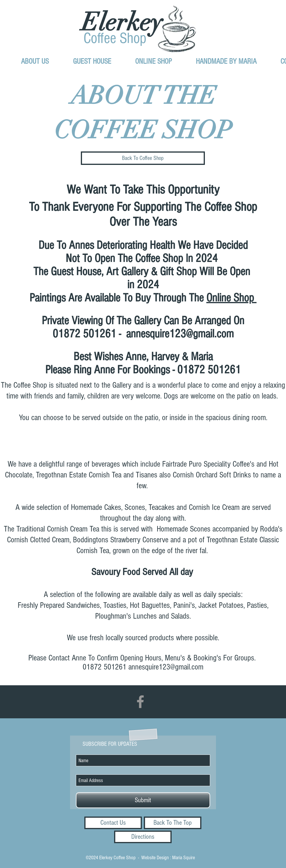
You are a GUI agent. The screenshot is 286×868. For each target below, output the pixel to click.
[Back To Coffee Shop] (143, 158)
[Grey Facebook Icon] (140, 702)
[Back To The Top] (173, 823)
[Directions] (143, 837)
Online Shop (231, 298)
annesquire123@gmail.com (180, 334)
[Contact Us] (113, 823)
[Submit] (143, 800)
